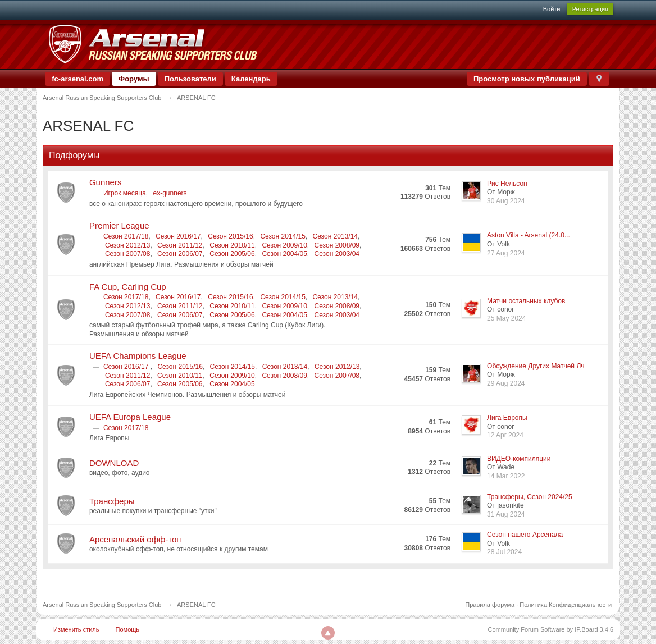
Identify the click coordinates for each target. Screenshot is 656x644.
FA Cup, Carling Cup (128, 287)
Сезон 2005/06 (232, 254)
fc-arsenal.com (78, 79)
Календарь (251, 79)
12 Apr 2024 (505, 435)
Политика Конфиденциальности (566, 605)
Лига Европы (507, 418)
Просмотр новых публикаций (527, 79)
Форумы (134, 79)
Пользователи (190, 79)
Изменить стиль (76, 629)
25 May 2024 (506, 318)
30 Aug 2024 (506, 201)
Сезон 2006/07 (180, 254)
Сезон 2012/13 (127, 245)
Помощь (128, 629)
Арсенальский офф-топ (135, 539)
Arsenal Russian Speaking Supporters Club (102, 605)
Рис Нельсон (507, 184)
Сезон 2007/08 (127, 254)
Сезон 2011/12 (180, 245)
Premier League (119, 225)
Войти (552, 9)
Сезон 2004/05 (284, 254)
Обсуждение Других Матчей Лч (536, 366)
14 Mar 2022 (506, 476)
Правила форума (490, 605)
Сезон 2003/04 (337, 254)
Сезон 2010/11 (232, 245)
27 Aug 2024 (506, 253)
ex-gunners (170, 193)
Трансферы (112, 501)
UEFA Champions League (138, 356)
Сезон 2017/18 (126, 236)
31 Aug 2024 (506, 514)
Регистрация (590, 9)
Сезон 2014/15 (283, 236)
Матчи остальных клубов (526, 301)
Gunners (106, 182)
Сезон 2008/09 (337, 245)
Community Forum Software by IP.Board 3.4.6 (551, 629)
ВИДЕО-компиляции (519, 459)
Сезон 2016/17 (178, 236)
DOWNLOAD (114, 463)
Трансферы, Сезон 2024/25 (530, 497)
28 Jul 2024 (504, 552)
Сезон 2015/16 (230, 236)
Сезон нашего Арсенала (525, 535)
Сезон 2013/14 (335, 236)
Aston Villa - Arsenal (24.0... (529, 235)
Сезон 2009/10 (284, 245)
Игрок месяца (125, 193)
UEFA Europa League (130, 417)
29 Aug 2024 (506, 383)
